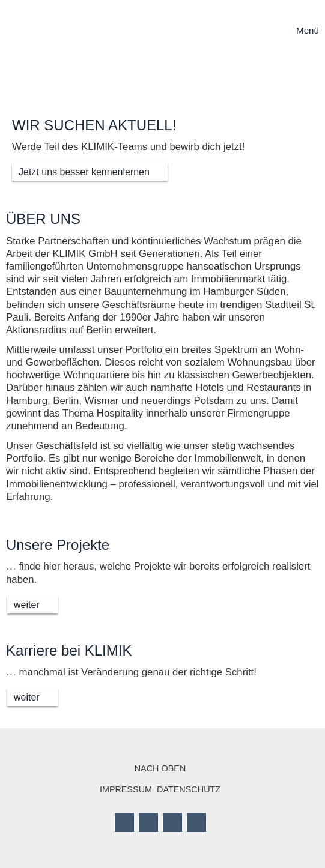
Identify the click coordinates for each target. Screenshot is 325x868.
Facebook (124, 822)
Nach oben (160, 768)
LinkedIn (172, 822)
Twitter (148, 822)
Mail (196, 822)
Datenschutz (189, 789)
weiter (27, 605)
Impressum (126, 789)
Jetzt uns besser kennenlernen (84, 172)
